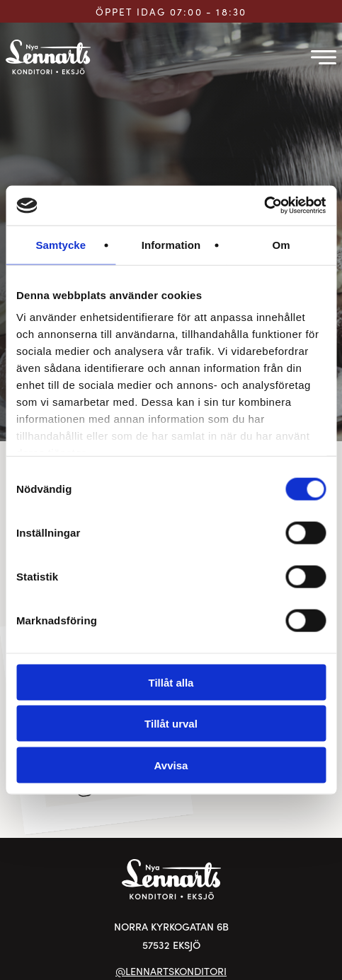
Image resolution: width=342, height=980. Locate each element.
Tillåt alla (171, 682)
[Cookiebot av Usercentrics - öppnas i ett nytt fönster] (264, 206)
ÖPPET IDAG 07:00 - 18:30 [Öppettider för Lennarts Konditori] (171, 12)
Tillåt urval (171, 724)
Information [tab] (171, 244)
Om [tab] (281, 244)
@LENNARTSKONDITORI (171, 971)
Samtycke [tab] (61, 244)
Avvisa (171, 765)
